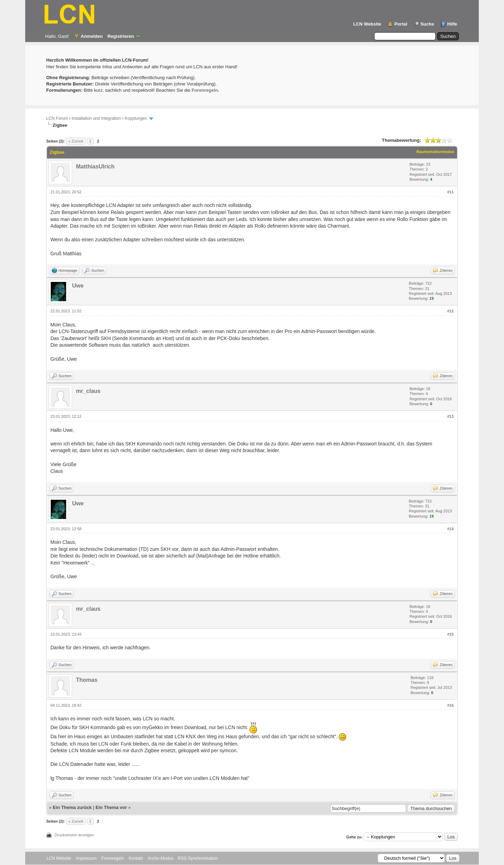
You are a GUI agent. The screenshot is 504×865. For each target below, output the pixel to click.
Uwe (78, 286)
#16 (450, 705)
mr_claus (88, 391)
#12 (450, 311)
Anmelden (92, 36)
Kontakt (136, 858)
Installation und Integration (96, 118)
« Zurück (76, 141)
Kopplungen (136, 118)
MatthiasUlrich (95, 167)
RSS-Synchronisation (198, 858)
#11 (450, 192)
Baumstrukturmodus (435, 152)
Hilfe (452, 24)
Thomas (87, 680)
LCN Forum (57, 118)
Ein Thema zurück (72, 807)
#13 (450, 416)
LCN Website (367, 24)
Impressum (86, 858)
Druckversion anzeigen (74, 835)
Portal (401, 24)
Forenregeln (113, 858)
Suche (427, 24)
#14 (450, 529)
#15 (450, 634)
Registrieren (121, 36)
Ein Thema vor (111, 807)
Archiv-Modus (160, 858)
